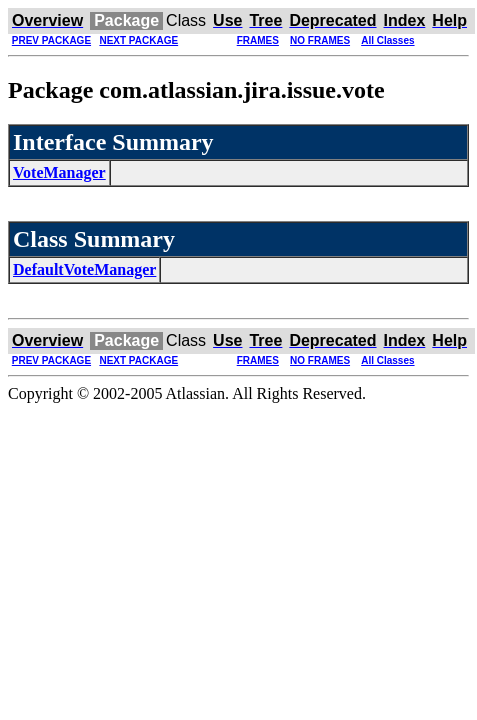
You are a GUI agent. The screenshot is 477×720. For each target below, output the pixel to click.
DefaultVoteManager (84, 269)
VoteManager (59, 172)
